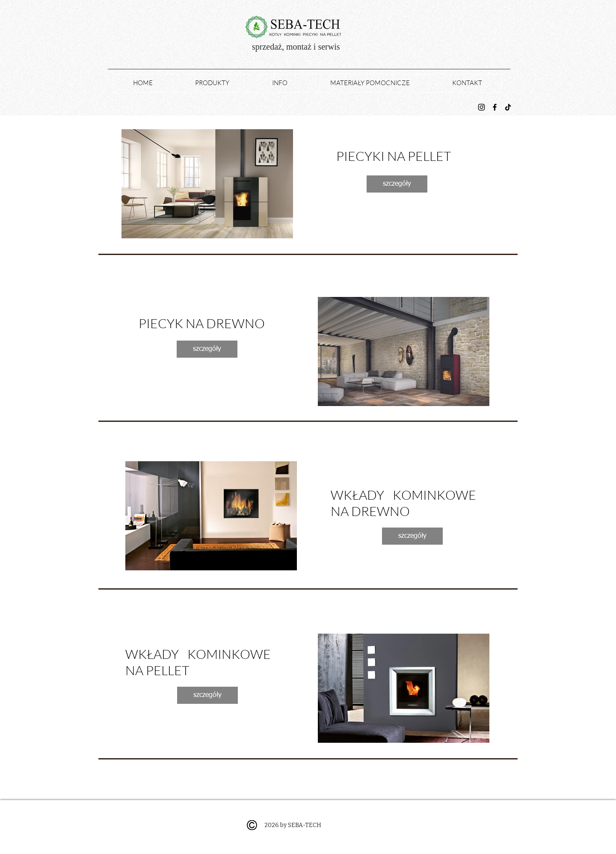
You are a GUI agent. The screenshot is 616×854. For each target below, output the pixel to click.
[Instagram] (481, 107)
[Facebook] (495, 107)
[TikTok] (508, 107)
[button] (207, 184)
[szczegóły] (397, 184)
